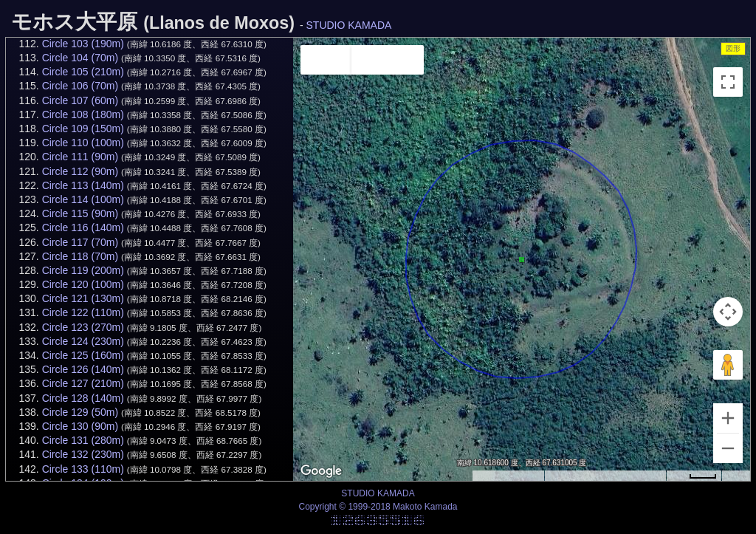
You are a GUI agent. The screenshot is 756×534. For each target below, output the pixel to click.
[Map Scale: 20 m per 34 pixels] (694, 476)
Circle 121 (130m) (83, 298)
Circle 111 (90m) (80, 157)
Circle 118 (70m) (80, 256)
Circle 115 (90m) (80, 213)
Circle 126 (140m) (83, 369)
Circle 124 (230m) (83, 341)
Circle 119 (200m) (83, 270)
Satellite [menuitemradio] (388, 60)
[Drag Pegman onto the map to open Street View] (728, 365)
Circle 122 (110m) (83, 312)
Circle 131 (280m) (83, 440)
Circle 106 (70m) (80, 86)
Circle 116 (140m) (83, 227)
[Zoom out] (728, 448)
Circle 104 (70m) (80, 58)
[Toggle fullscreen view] (728, 82)
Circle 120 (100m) (83, 284)
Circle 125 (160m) (83, 355)
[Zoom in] (728, 418)
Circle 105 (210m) (83, 72)
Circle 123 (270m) (83, 327)
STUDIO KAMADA (349, 25)
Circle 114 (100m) (83, 199)
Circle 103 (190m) (83, 44)
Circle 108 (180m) (83, 114)
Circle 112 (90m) (80, 171)
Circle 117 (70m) (80, 242)
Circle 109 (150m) (83, 129)
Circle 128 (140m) (83, 398)
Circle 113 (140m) (83, 185)
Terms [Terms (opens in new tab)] (736, 476)
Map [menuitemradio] (326, 60)
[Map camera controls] (728, 312)
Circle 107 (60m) (80, 100)
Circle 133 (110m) (83, 469)
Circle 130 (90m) (80, 426)
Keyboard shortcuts (508, 476)
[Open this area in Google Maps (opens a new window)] (321, 471)
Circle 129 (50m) (80, 412)
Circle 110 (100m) (83, 143)
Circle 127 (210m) (83, 383)
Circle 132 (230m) (83, 454)
